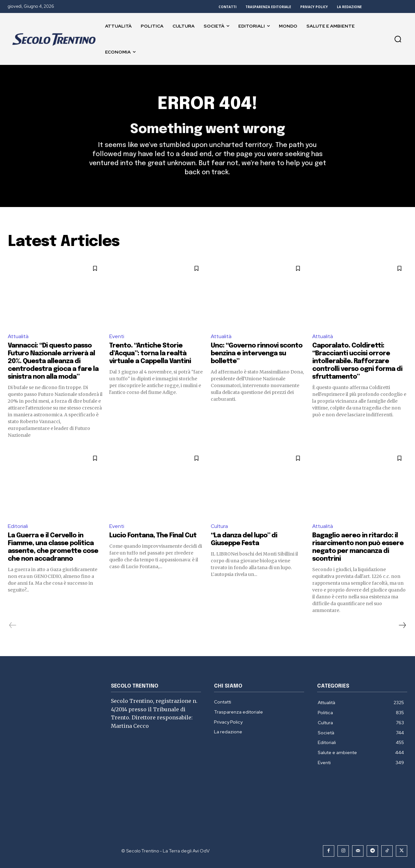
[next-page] (402, 625)
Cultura (219, 526)
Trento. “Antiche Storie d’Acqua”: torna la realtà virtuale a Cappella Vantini (150, 354)
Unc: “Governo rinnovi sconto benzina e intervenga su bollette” (257, 354)
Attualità (19, 337)
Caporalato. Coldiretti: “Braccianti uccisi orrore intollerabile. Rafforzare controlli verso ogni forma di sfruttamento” (357, 362)
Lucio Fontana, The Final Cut (153, 536)
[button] (398, 39)
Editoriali (18, 526)
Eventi (117, 337)
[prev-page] (13, 625)
